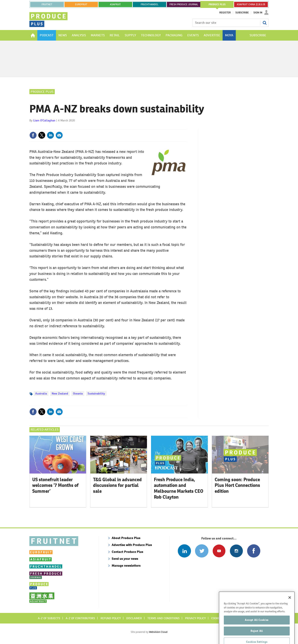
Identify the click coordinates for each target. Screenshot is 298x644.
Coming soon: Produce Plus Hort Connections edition (237, 485)
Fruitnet (47, 4)
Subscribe (242, 13)
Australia (41, 393)
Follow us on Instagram (236, 551)
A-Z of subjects (49, 618)
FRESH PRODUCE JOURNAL (184, 4)
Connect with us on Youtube (219, 551)
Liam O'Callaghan (44, 120)
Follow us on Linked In (184, 551)
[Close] (290, 610)
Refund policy (111, 618)
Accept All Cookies (257, 632)
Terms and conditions (163, 618)
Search (265, 23)
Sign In (258, 13)
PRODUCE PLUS (217, 4)
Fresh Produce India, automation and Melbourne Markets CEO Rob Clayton (179, 488)
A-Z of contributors (80, 618)
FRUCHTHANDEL (150, 4)
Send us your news (125, 559)
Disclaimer (134, 618)
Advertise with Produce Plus (132, 545)
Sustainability (96, 393)
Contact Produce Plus (127, 552)
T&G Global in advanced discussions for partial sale (117, 485)
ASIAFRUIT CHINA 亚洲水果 (251, 4)
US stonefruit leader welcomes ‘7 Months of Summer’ (55, 485)
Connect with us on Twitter (202, 551)
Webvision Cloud (158, 632)
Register (225, 13)
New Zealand (60, 393)
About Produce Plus (126, 538)
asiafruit (115, 4)
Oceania (78, 393)
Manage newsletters (126, 566)
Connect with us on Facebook (254, 551)
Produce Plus (42, 92)
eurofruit (81, 4)
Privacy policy (195, 618)
